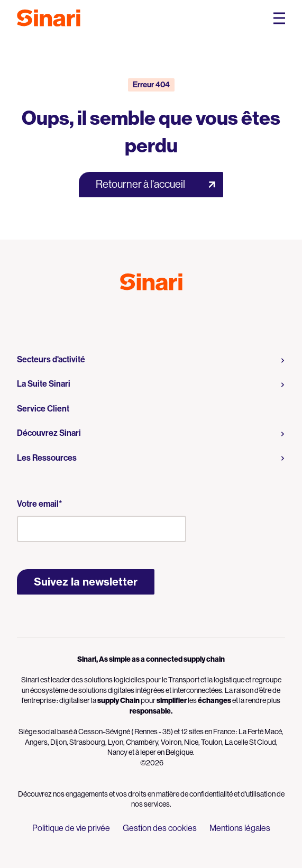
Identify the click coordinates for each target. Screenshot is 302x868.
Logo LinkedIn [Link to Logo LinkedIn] (161, 314)
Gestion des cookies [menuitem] (160, 828)
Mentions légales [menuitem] (240, 828)
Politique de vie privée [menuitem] (71, 828)
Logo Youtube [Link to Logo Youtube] (142, 314)
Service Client (43, 409)
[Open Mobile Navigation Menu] (279, 18)
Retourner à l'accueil (140, 184)
